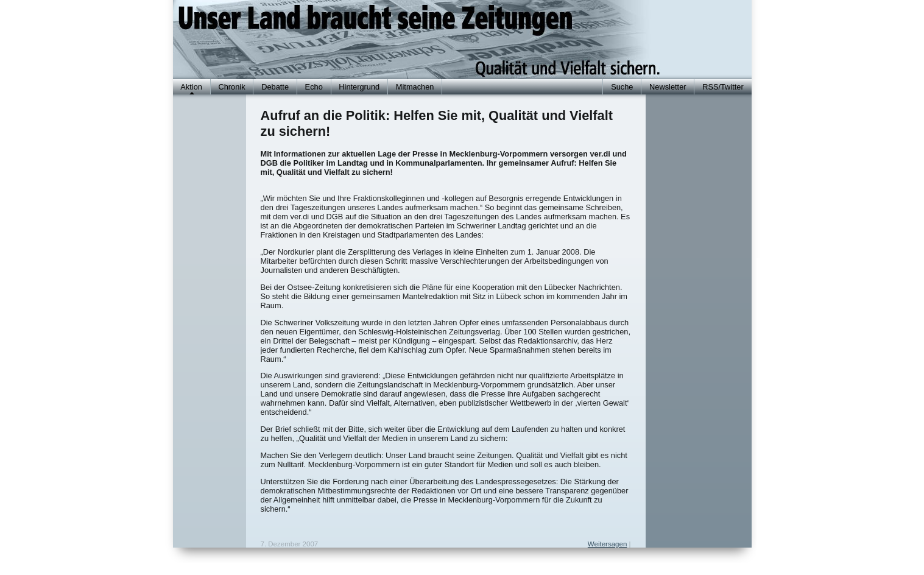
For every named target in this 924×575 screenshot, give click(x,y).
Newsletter (668, 87)
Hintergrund (359, 87)
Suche (622, 87)
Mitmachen (415, 87)
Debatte (275, 87)
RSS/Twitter (723, 87)
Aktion (191, 87)
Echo (314, 87)
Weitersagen (607, 544)
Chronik (231, 87)
